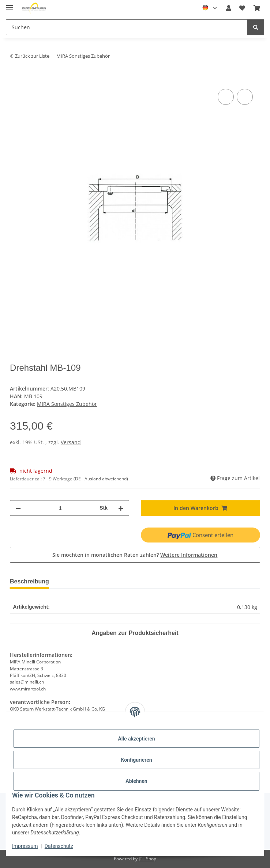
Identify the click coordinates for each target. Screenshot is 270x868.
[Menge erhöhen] (121, 508)
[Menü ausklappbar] (10, 5)
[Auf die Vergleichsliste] (226, 97)
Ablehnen (136, 781)
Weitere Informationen (189, 555)
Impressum (25, 846)
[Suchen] (256, 27)
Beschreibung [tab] (31, 581)
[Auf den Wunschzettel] (245, 97)
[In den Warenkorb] (16, 79)
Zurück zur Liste (32, 56)
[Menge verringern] (18, 508)
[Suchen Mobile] (127, 27)
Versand (71, 442)
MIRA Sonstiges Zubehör (67, 404)
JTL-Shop (147, 859)
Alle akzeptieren (136, 739)
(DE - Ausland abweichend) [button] (101, 479)
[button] (229, 8)
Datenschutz (59, 846)
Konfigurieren (136, 760)
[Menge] (60, 508)
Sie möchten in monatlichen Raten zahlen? (135, 555)
